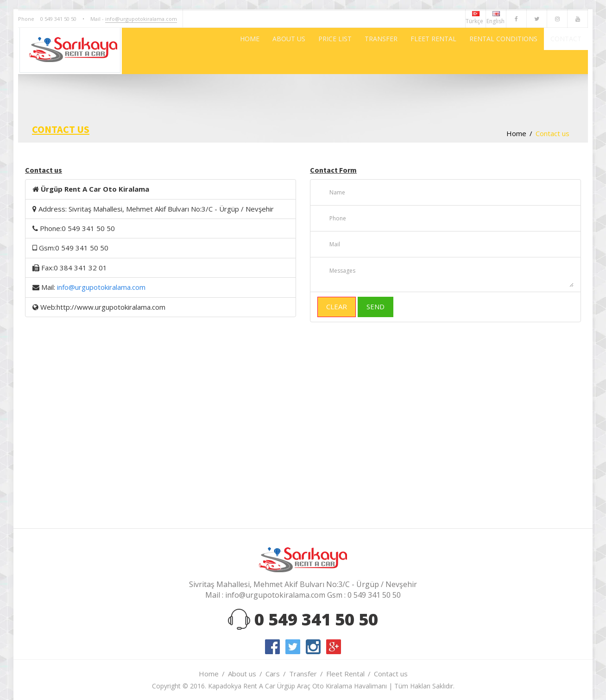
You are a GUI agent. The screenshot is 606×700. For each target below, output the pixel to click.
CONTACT (561, 51)
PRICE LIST (289, 51)
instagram (313, 647)
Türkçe (476, 18)
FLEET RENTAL (405, 51)
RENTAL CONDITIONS (486, 51)
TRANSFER (344, 51)
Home (516, 133)
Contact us (391, 674)
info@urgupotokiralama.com (141, 19)
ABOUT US (234, 51)
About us (242, 674)
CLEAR (337, 306)
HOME (186, 51)
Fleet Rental (345, 674)
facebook (272, 647)
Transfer (303, 674)
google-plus (334, 647)
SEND (376, 306)
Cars (273, 674)
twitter (293, 647)
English (496, 18)
